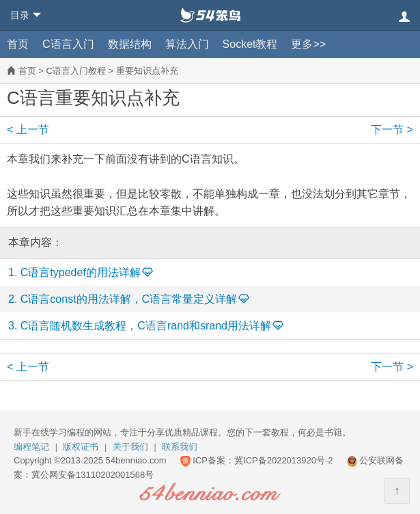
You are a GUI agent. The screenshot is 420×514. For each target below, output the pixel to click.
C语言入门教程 (75, 71)
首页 (18, 44)
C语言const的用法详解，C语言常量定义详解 (129, 299)
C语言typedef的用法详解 (81, 272)
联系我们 (180, 447)
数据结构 (130, 44)
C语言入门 (68, 44)
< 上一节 (28, 130)
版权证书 (81, 447)
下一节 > (392, 130)
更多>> (308, 44)
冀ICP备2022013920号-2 (284, 460)
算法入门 (187, 44)
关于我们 (130, 447)
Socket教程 (250, 44)
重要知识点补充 (147, 71)
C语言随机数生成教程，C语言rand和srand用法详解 (146, 326)
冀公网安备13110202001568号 (93, 475)
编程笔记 (31, 447)
